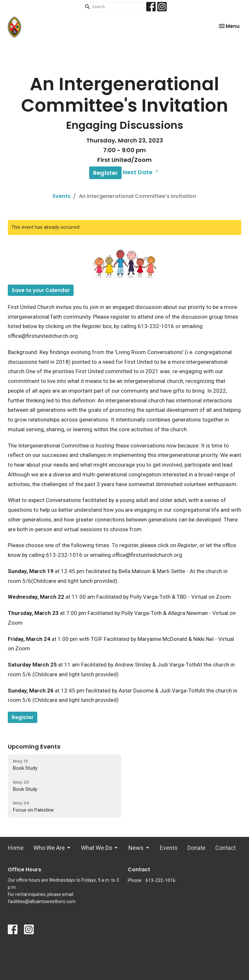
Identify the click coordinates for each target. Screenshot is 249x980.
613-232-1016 (160, 880)
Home (16, 848)
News (139, 848)
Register (105, 173)
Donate (196, 848)
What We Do (100, 848)
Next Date (141, 172)
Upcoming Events (34, 747)
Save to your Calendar (41, 290)
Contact (225, 848)
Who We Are (52, 848)
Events (62, 196)
